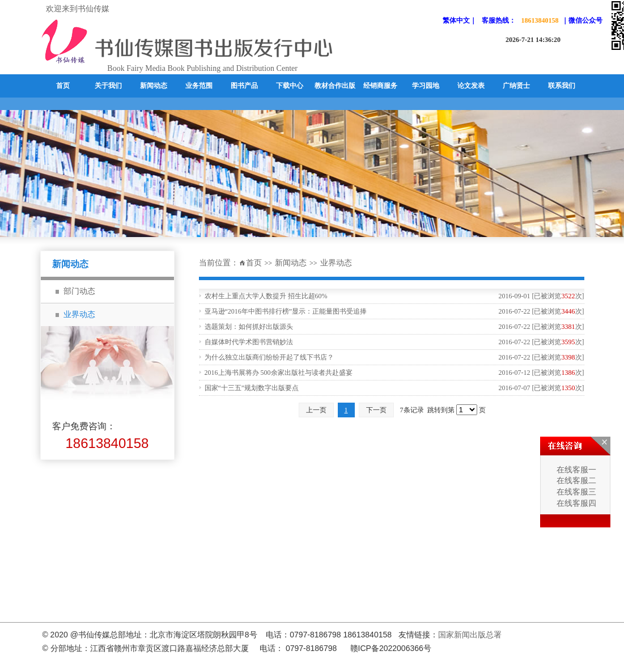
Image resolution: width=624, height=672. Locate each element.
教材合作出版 (335, 86)
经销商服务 (380, 86)
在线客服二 (575, 481)
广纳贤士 (516, 86)
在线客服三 (575, 492)
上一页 (316, 410)
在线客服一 (575, 470)
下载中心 (290, 86)
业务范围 (199, 86)
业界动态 (336, 263)
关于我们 (108, 86)
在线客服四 (575, 503)
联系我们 (562, 86)
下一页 (376, 410)
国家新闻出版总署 (470, 635)
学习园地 (426, 86)
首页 (63, 86)
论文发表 (471, 86)
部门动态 (79, 291)
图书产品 (244, 86)
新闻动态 (154, 86)
